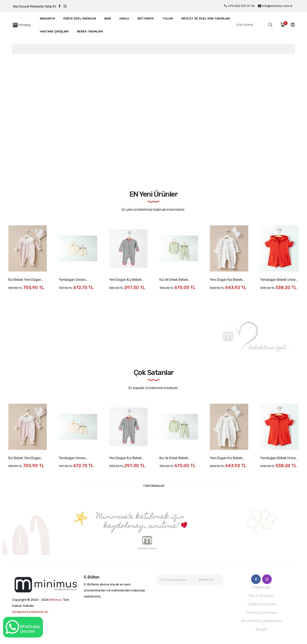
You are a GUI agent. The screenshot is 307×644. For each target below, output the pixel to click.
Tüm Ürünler (154, 486)
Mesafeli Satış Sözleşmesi (261, 621)
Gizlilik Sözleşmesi (262, 604)
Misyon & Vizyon (261, 596)
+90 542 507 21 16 (239, 6)
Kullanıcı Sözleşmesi (262, 613)
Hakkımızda (261, 587)
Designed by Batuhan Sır (30, 612)
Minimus (56, 600)
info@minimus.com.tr (275, 6)
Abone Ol (206, 580)
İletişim (261, 629)
